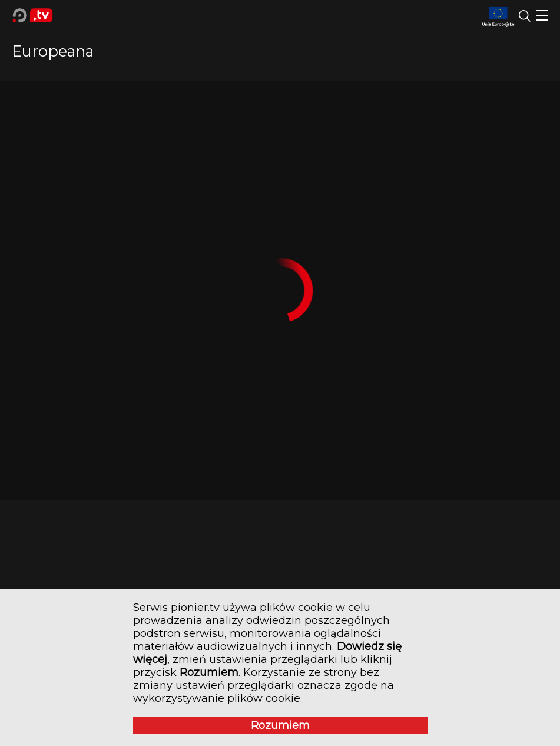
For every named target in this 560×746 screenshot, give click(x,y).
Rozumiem (280, 725)
